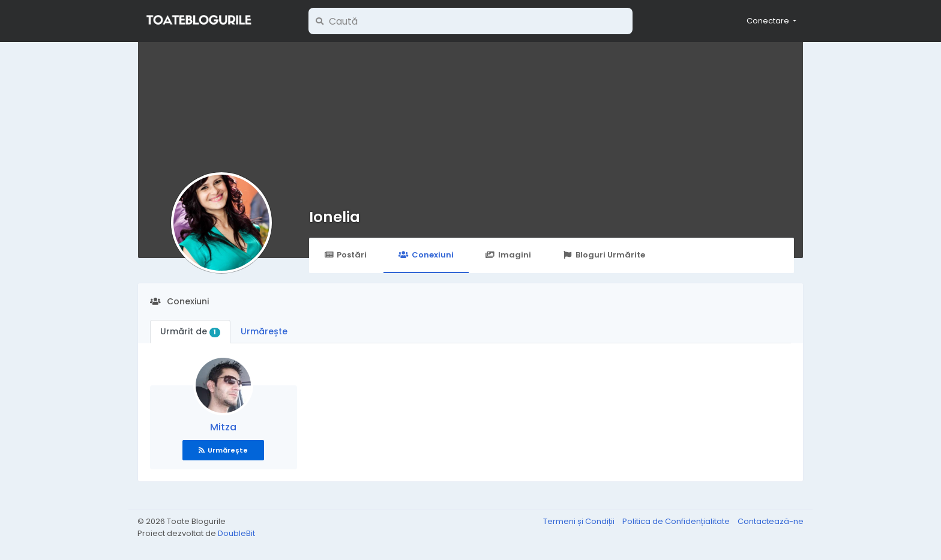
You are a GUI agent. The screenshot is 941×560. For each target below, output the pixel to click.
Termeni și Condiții (580, 521)
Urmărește (264, 331)
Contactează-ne (771, 521)
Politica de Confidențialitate (677, 521)
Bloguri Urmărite (604, 255)
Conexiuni (426, 255)
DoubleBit (236, 533)
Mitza (223, 427)
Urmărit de (190, 331)
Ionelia (335, 217)
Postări (345, 255)
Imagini (508, 255)
